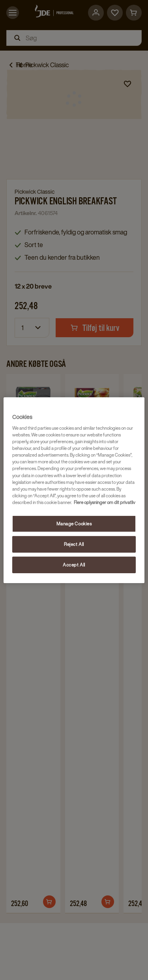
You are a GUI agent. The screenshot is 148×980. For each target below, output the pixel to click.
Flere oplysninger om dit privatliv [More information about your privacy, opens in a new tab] (105, 502)
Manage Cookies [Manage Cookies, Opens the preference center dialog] (74, 524)
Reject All (74, 544)
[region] (74, 490)
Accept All (74, 565)
